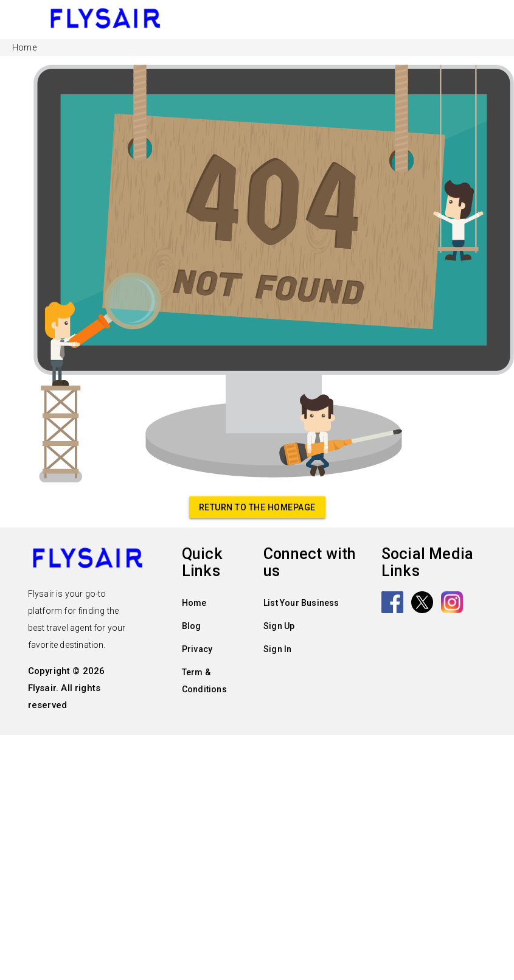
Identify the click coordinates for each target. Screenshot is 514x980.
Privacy (197, 649)
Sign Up (279, 626)
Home (194, 603)
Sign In (277, 649)
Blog (192, 626)
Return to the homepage (257, 507)
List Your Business (301, 603)
